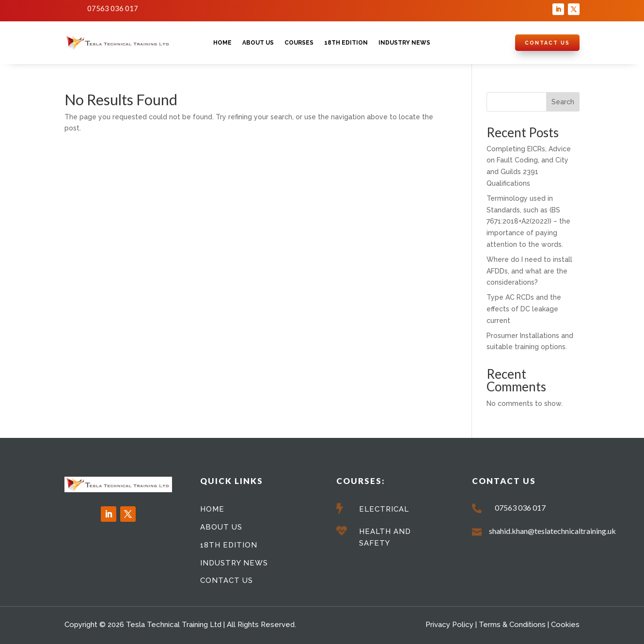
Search (563, 102)
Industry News (404, 43)
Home (222, 43)
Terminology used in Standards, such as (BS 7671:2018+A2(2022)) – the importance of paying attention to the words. (528, 221)
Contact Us (547, 43)
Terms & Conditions (512, 625)
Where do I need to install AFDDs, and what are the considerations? (529, 271)
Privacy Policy (449, 625)
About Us (258, 43)
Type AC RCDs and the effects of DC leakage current (524, 309)
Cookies (565, 625)
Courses (299, 43)
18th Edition (346, 43)
